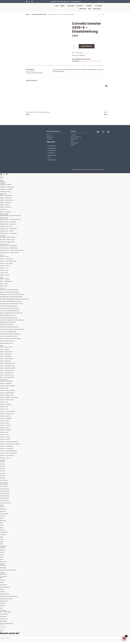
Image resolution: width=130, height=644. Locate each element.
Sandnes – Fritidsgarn (6, 406)
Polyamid (2, 532)
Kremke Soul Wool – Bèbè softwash (9, 250)
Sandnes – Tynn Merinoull (7, 448)
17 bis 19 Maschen (4, 493)
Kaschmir (2, 518)
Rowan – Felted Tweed (6, 358)
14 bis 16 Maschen (4, 491)
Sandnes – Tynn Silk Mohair (7, 458)
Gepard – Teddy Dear (5, 214)
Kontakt (73, 147)
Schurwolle (3, 537)
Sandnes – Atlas (4, 390)
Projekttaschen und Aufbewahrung (9, 598)
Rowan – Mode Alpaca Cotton (8, 365)
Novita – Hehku (4, 288)
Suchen (129, 640)
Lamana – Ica (4, 270)
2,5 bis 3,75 (3, 552)
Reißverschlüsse (4, 603)
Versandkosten (87, 55)
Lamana (2, 257)
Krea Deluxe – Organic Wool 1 (7, 244)
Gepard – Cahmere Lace (6, 197)
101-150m (2, 466)
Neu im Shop (71, 7)
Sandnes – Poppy (4, 430)
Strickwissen (51, 155)
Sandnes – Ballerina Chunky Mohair (9, 399)
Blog (90, 10)
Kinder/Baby (3, 570)
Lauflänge (3, 462)
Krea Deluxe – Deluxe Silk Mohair (8, 239)
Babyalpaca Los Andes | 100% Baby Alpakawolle (12, 296)
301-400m (3, 473)
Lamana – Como (4, 259)
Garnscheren (3, 576)
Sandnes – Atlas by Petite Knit (7, 393)
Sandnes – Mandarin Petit (7, 416)
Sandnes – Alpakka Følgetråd (8, 388)
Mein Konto (3, 629)
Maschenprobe (52, 157)
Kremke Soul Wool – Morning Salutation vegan (12, 252)
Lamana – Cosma (5, 268)
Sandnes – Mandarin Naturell (7, 413)
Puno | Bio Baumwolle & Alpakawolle (9, 329)
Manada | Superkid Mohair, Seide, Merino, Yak (11, 315)
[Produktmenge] (75, 48)
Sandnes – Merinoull (5, 418)
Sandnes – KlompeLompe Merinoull (9, 444)
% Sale (57, 7)
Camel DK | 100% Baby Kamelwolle (9, 308)
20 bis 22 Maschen (5, 496)
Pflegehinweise (52, 162)
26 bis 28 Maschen (5, 500)
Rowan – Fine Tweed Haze (7, 361)
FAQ (49, 160)
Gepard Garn (3, 196)
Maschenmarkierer (5, 589)
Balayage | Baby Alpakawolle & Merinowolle (11, 299)
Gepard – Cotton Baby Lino (7, 202)
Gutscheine (98, 7)
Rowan (2, 348)
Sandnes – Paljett (4, 423)
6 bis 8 (2, 559)
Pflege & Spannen (4, 596)
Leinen (2, 520)
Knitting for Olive (4, 220)
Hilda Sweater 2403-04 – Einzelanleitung (38, 114)
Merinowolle (3, 523)
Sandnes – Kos (4, 409)
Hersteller (2, 184)
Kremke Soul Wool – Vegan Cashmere (10, 255)
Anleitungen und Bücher (39, 17)
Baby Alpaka (3, 511)
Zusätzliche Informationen (34, 75)
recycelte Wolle (4, 534)
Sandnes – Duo (4, 404)
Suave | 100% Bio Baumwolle (7, 343)
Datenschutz (74, 141)
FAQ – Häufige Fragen (5, 614)
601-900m (3, 480)
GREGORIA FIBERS (4, 216)
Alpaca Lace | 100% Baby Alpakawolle (9, 294)
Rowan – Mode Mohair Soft (7, 379)
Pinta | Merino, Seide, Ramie (7, 327)
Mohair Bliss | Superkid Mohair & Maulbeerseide (12, 322)
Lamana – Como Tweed (6, 265)
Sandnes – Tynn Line (5, 460)
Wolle (1, 546)
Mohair (2, 527)
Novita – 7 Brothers (5, 281)
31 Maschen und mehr (6, 505)
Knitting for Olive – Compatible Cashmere (10, 221)
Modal (2, 525)
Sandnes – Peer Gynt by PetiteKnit (8, 453)
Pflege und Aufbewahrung (7, 626)
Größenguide (52, 150)
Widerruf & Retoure (76, 139)
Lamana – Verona (5, 277)
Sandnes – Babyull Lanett (6, 397)
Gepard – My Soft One (5, 205)
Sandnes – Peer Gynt (5, 427)
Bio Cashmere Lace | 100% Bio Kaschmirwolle (11, 306)
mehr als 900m (4, 482)
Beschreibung (30, 72)
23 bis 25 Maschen (5, 498)
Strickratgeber (4, 623)
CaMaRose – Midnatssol (6, 191)
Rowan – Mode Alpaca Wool (7, 372)
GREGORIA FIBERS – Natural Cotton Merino (10, 218)
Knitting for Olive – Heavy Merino (8, 226)
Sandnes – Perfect (5, 425)
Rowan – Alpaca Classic (6, 349)
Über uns (49, 137)
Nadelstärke (3, 548)
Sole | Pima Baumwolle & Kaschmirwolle (10, 341)
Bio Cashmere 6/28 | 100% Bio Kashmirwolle (11, 303)
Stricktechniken (52, 153)
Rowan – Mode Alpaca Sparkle (8, 370)
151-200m (2, 468)
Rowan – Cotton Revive (6, 356)
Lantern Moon (3, 587)
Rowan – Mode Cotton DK (6, 375)
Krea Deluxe (3, 238)
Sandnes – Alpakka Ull (6, 386)
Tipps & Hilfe (97, 10)
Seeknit (2, 585)
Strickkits (80, 7)
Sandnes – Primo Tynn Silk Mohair (8, 455)
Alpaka (2, 509)
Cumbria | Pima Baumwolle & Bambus (10, 313)
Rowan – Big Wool (5, 351)
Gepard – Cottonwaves (6, 200)
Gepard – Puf (3, 211)
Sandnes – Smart (4, 437)
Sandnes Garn (4, 382)
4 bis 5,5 (2, 557)
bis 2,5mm (3, 550)
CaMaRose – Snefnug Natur (7, 189)
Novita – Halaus (4, 286)
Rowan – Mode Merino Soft (7, 377)
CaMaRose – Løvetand (6, 187)
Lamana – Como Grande (6, 261)
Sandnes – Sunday (5, 439)
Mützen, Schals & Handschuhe (8, 572)
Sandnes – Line (4, 411)
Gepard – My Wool (5, 207)
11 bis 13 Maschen (4, 489)
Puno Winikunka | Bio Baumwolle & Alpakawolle (12, 331)
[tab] (38, 72)
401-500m (3, 475)
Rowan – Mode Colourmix (7, 354)
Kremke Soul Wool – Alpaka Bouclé (9, 248)
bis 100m (2, 464)
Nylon (1, 530)
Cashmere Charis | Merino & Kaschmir (10, 310)
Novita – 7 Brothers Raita (6, 283)
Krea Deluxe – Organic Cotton (7, 242)
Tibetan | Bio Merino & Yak (6, 345)
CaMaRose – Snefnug (6, 194)
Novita (2, 279)
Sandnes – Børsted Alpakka (7, 395)
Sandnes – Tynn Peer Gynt (7, 451)
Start (28, 17)
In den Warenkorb (87, 48)
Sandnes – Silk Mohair (6, 432)
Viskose (2, 544)
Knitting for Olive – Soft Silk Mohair (8, 235)
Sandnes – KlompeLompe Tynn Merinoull (10, 446)
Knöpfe (2, 591)
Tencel (2, 541)
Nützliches (3, 594)
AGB (72, 143)
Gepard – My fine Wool (6, 209)
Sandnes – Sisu (4, 434)
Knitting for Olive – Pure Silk (7, 233)
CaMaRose (3, 185)
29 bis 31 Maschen (5, 503)
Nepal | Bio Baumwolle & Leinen (8, 324)
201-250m (3, 471)
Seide (1, 539)
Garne (62, 7)
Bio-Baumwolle (4, 516)
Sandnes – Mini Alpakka (6, 420)
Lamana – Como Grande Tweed (8, 263)
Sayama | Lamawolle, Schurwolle (8, 338)
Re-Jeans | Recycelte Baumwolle (8, 334)
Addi (1, 580)
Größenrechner (52, 148)
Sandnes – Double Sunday (7, 402)
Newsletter (83, 10)
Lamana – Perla (4, 275)
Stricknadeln (3, 578)
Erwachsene (3, 568)
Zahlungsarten (75, 145)
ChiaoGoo (3, 582)
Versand (73, 137)
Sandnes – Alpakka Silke (6, 383)
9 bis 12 (2, 561)
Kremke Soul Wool (4, 246)
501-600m (3, 478)
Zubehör (89, 7)
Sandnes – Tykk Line (5, 441)
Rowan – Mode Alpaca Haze (7, 368)
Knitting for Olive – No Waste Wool (8, 231)
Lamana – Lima (4, 273)
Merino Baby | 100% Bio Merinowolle (9, 320)
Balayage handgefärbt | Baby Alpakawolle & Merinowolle (14, 301)
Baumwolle (3, 513)
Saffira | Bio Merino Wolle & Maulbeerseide (10, 336)
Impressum (50, 139)
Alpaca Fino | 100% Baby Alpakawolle (9, 292)
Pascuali (2, 290)
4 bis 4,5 (2, 554)
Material (2, 507)
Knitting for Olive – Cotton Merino (8, 224)
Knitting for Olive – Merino (6, 228)
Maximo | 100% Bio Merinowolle (8, 317)
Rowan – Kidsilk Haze (5, 363)
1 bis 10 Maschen (4, 486)
